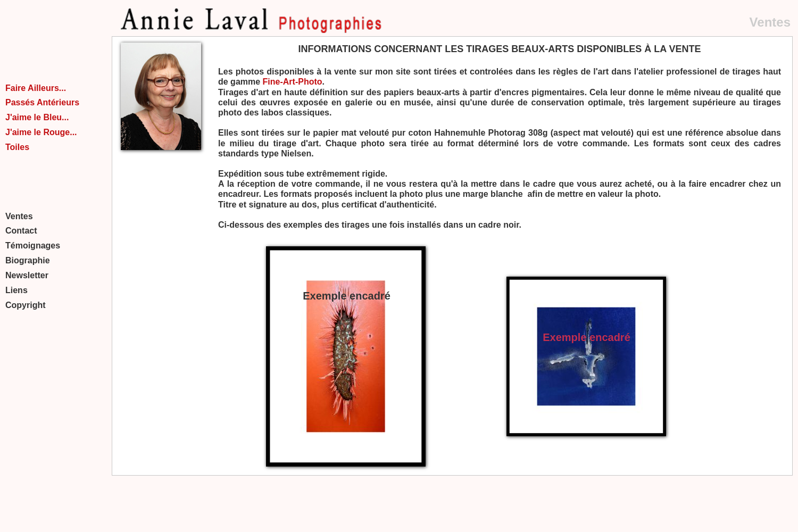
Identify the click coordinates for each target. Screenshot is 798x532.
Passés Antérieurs (42, 102)
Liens (16, 290)
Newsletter (27, 275)
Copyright (26, 305)
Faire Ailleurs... (36, 88)
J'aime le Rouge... (41, 132)
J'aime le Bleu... (37, 117)
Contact (21, 231)
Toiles (17, 147)
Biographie (28, 260)
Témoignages (33, 246)
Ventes (19, 216)
